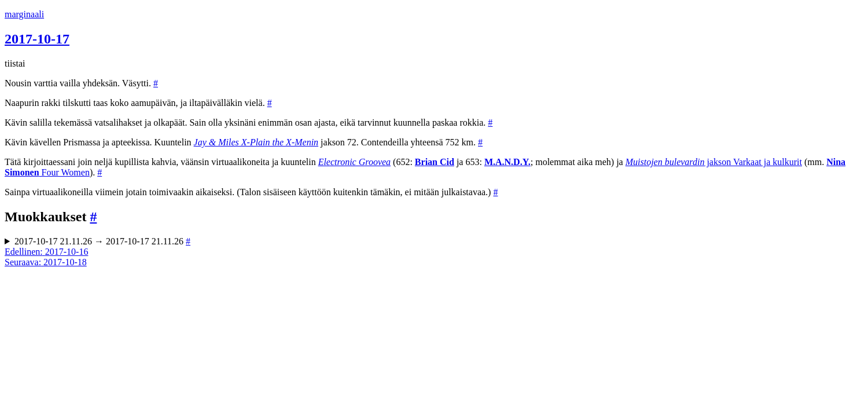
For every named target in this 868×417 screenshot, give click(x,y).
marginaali (24, 14)
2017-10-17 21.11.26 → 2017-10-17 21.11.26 (102, 241)
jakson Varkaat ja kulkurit (714, 162)
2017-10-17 (37, 39)
